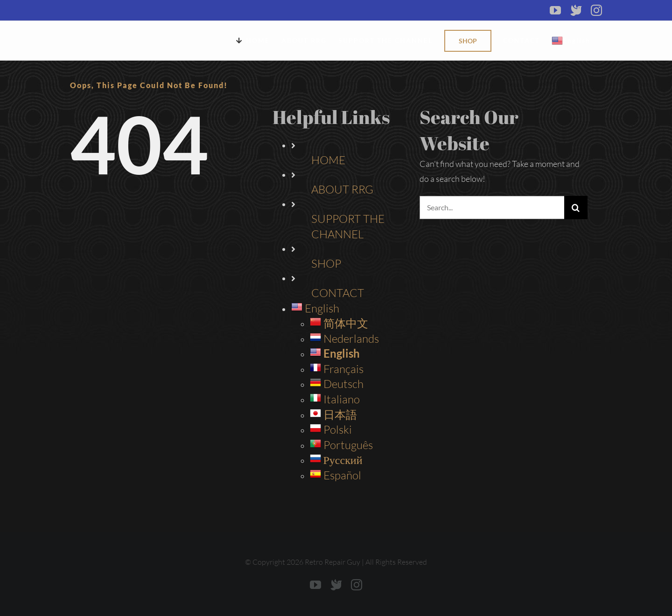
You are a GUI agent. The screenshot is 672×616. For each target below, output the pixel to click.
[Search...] (492, 208)
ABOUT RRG (342, 189)
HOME (328, 160)
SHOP (326, 263)
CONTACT (338, 293)
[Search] (576, 208)
